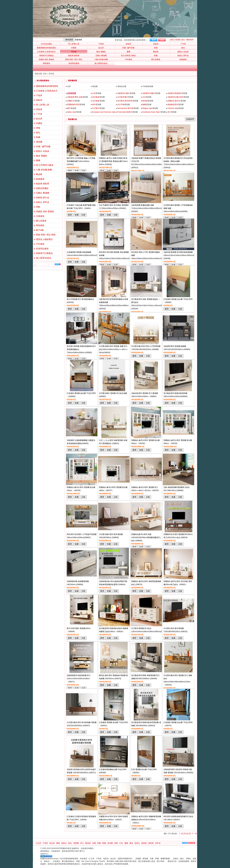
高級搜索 (78, 40)
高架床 (39, 109)
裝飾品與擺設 (42, 188)
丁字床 (39, 114)
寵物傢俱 (40, 179)
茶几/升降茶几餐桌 (45, 165)
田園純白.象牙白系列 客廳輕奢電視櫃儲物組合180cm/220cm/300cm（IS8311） (146, 820)
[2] (182, 834)
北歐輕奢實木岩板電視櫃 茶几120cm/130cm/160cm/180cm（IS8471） (79, 679)
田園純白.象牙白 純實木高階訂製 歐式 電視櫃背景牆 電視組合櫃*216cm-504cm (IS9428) (114, 161)
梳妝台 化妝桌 (43, 151)
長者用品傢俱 (42, 249)
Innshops (46, 44)
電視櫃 (51, 74)
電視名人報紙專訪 (44, 239)
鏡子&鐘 (40, 230)
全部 (69, 86)
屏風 (38, 128)
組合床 (39, 119)
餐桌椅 (39, 174)
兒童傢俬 (40, 216)
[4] (187, 834)
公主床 (38, 843)
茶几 (82, 843)
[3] (185, 834)
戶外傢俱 (40, 244)
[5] (190, 834)
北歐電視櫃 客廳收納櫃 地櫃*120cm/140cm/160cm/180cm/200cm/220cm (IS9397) (149, 208)
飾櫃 (104, 843)
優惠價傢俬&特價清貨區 (47, 86)
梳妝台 (64, 843)
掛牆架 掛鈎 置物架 (45, 211)
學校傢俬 (40, 225)
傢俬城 (43, 851)
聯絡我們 (190, 40)
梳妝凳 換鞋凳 (43, 184)
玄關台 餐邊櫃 (43, 193)
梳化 (38, 133)
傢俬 (45, 74)
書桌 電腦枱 (42, 156)
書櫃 (38, 160)
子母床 (39, 95)
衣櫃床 (39, 123)
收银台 (137, 843)
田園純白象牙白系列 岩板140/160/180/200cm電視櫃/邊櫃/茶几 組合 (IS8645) (146, 537)
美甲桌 (158, 843)
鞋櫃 (38, 137)
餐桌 (131, 843)
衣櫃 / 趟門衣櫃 (43, 146)
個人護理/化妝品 (44, 258)
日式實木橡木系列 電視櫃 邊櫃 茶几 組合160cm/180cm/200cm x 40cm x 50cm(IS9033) (113, 349)
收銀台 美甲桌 (43, 202)
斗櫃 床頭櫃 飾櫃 (44, 170)
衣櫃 (94, 843)
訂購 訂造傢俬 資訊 (177, 40)
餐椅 (58, 843)
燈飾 (38, 207)
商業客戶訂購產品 (44, 253)
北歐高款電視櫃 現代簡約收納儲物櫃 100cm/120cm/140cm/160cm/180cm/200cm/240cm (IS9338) (184, 255)
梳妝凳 (144, 843)
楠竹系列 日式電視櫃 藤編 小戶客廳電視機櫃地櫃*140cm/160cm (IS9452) (81, 161)
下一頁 (194, 834)
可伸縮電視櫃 (148, 86)
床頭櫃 (110, 843)
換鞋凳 (151, 843)
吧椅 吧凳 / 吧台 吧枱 (46, 235)
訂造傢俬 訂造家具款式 (47, 91)
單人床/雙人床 (43, 105)
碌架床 (39, 100)
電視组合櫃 (122, 86)
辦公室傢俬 (41, 221)
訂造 (121, 843)
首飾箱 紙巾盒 (43, 198)
